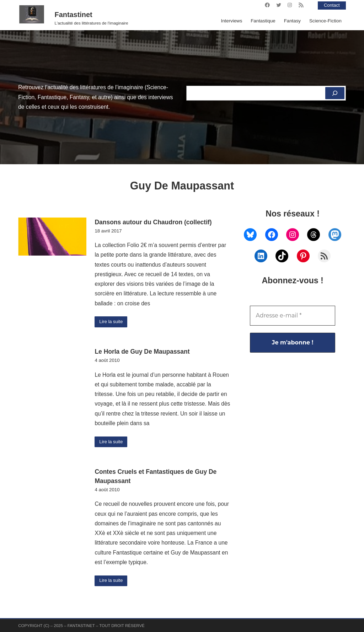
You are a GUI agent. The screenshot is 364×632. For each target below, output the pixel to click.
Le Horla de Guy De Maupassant (142, 352)
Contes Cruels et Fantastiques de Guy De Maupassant (156, 477)
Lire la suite (112, 322)
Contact (331, 5)
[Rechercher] (335, 93)
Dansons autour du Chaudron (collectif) (153, 222)
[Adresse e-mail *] (292, 316)
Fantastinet (74, 15)
